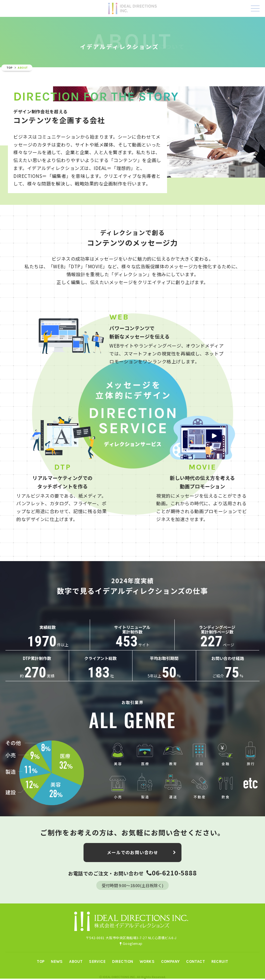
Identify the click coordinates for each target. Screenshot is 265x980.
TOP (41, 961)
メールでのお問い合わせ (141, 863)
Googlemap (131, 944)
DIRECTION (123, 961)
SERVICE (97, 961)
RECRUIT (220, 961)
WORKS (147, 961)
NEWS (57, 961)
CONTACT (195, 961)
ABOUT (76, 961)
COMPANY (170, 961)
